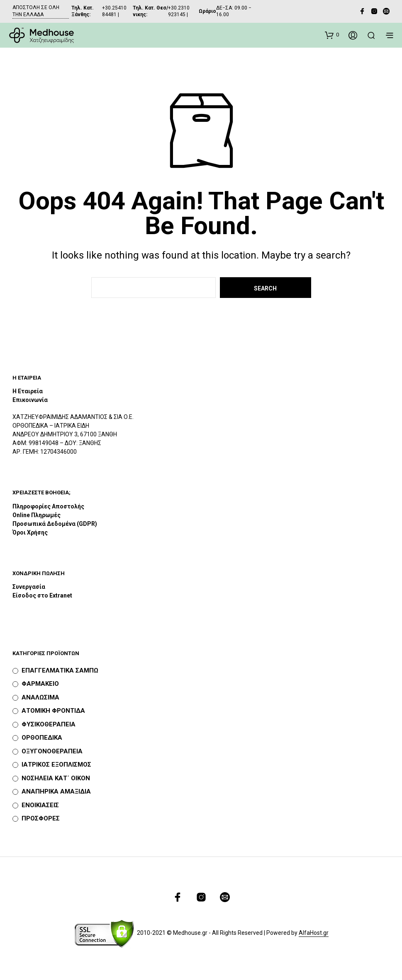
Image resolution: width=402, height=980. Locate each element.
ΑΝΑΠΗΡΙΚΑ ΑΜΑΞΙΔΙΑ (56, 791)
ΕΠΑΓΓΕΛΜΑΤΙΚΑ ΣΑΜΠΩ (60, 670)
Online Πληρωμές (37, 515)
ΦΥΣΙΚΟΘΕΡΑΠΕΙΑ (49, 724)
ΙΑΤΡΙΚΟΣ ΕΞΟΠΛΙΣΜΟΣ (56, 765)
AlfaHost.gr (314, 933)
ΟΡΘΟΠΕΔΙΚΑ (42, 738)
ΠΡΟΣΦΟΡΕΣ (41, 818)
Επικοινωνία (30, 400)
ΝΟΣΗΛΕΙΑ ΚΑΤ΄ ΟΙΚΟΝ (56, 778)
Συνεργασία (29, 587)
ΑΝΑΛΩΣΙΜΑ (40, 697)
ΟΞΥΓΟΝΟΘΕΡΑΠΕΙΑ (52, 751)
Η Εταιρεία (28, 391)
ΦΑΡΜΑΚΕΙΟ (40, 684)
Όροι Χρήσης (30, 532)
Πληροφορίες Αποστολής (48, 506)
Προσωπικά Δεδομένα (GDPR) (55, 524)
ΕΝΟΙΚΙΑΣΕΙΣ (40, 805)
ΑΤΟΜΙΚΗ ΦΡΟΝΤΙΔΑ (53, 711)
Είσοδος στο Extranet (43, 595)
